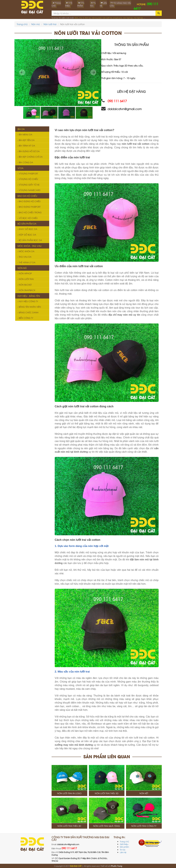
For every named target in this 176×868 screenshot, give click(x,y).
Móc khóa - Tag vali (29, 246)
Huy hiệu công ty (28, 301)
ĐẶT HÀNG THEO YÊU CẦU (120, 4)
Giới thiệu (124, 844)
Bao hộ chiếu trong (30, 212)
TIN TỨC (93, 4)
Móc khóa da (26, 251)
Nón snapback (26, 290)
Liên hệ (123, 852)
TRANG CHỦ (56, 4)
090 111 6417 (69, 848)
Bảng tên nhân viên (29, 307)
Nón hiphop (25, 273)
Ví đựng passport (28, 173)
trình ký (88, 18)
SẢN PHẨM (81, 4)
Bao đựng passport (29, 207)
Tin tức (123, 850)
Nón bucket (25, 285)
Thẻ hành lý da (26, 262)
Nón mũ (36, 24)
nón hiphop (128, 18)
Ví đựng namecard (29, 190)
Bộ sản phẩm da (27, 224)
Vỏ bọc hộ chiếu (28, 218)
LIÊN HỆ (103, 4)
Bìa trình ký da (26, 146)
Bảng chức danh (28, 312)
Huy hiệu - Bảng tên (29, 296)
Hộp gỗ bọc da (27, 235)
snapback (118, 18)
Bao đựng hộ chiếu (29, 201)
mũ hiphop (138, 18)
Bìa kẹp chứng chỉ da (30, 157)
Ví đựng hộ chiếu (28, 179)
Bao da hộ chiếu (27, 196)
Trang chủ (22, 24)
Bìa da (21, 129)
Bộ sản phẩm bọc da (30, 240)
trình (76, 18)
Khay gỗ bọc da (27, 229)
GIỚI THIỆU (69, 4)
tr (83, 18)
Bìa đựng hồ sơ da (29, 151)
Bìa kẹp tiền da (26, 140)
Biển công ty (25, 318)
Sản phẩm (124, 847)
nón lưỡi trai (107, 18)
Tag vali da (25, 257)
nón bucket (97, 18)
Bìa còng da (25, 162)
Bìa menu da (25, 134)
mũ (80, 18)
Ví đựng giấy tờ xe (29, 185)
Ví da (20, 168)
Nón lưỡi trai (50, 24)
